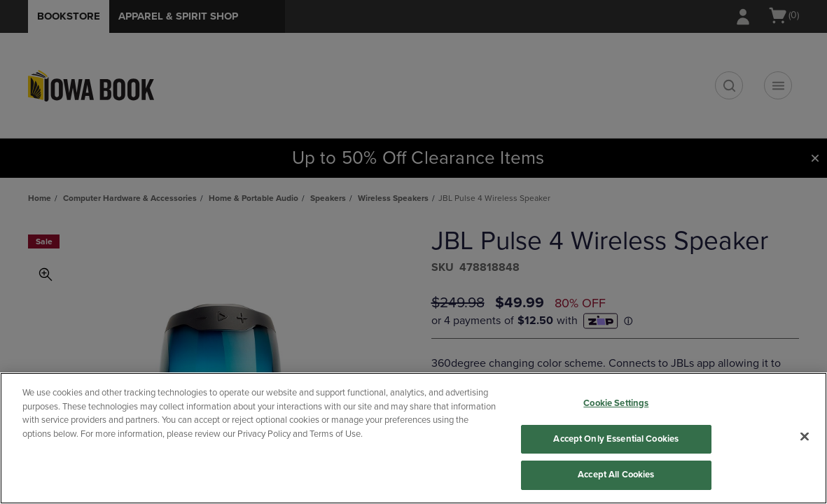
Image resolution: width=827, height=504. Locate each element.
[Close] (805, 437)
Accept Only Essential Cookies (616, 439)
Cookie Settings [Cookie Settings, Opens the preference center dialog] (616, 403)
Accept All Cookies (616, 475)
